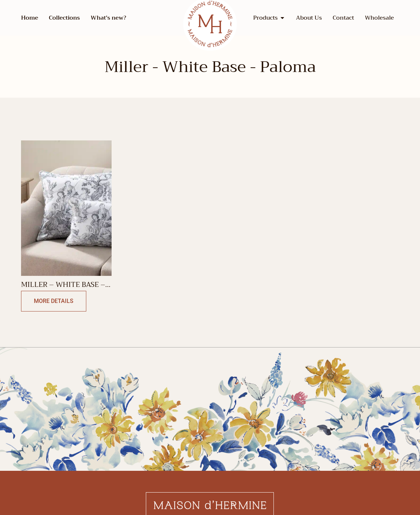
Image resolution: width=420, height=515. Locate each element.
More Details (54, 301)
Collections (64, 18)
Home (30, 18)
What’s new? (108, 18)
